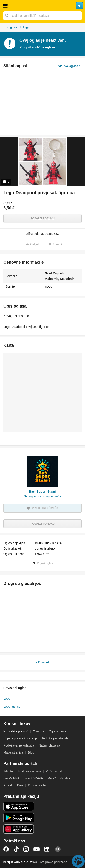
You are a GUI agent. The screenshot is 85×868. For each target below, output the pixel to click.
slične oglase (45, 47)
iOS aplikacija (19, 806)
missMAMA (11, 778)
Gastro (65, 778)
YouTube (36, 849)
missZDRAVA (33, 778)
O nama (39, 731)
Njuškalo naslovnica (42, 6)
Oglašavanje (57, 731)
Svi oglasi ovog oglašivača (42, 496)
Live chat (78, 861)
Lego (7, 699)
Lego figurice (12, 707)
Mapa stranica (13, 752)
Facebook (6, 849)
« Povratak (42, 662)
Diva (20, 785)
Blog (31, 752)
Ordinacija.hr (37, 785)
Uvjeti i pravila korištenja (21, 738)
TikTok (16, 849)
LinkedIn (47, 849)
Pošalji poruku (42, 218)
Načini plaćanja (49, 745)
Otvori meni (5, 6)
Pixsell (8, 785)
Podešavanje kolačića (19, 745)
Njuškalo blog (58, 849)
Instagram (26, 849)
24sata (8, 771)
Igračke (14, 27)
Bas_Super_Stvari (43, 492)
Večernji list (54, 771)
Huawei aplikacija (19, 829)
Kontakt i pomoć (16, 731)
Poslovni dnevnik (29, 771)
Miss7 (52, 778)
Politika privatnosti (55, 738)
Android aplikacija (19, 818)
